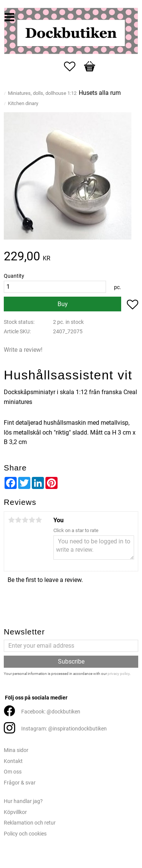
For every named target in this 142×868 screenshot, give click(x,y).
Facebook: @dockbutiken (51, 712)
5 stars (39, 520)
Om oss (13, 772)
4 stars (32, 520)
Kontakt (13, 761)
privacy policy (119, 674)
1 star (11, 520)
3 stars (25, 520)
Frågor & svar (20, 783)
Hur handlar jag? (23, 801)
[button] (73, 67)
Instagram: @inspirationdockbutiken (64, 729)
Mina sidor (16, 750)
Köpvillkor (15, 812)
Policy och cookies (25, 834)
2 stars (18, 520)
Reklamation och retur (30, 823)
